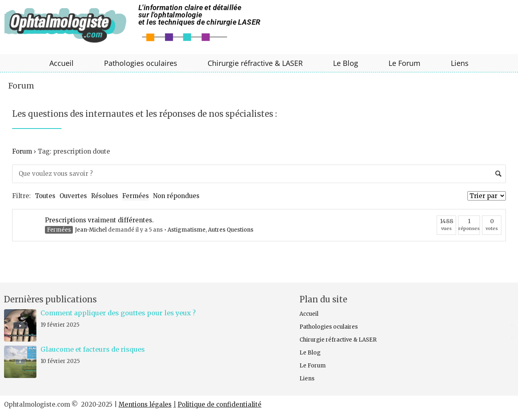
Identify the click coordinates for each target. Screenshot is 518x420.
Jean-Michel (91, 230)
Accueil (62, 63)
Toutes (45, 196)
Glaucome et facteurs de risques (93, 349)
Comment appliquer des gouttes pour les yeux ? (118, 313)
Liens (460, 63)
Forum (21, 86)
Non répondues (176, 196)
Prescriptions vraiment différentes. (99, 220)
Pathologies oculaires (141, 63)
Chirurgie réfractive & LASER (255, 63)
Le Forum (404, 63)
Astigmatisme (187, 230)
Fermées (136, 196)
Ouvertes (73, 196)
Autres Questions (231, 230)
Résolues (105, 196)
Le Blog (346, 63)
